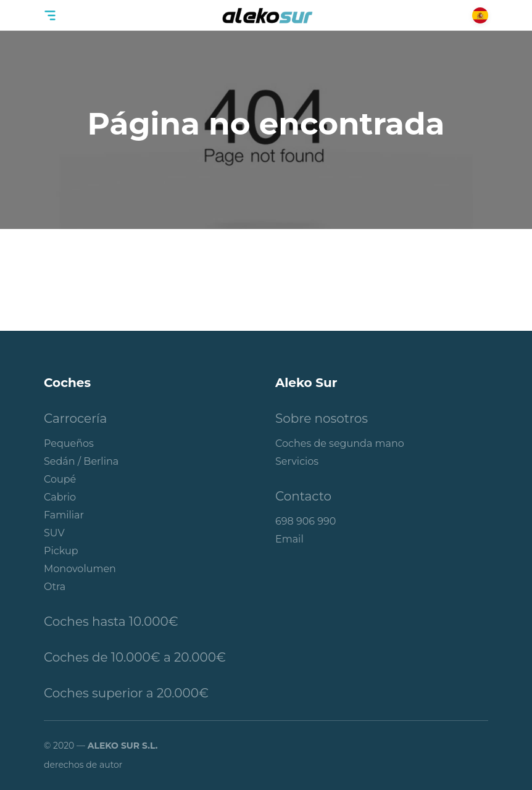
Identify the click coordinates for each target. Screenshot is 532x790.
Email (289, 539)
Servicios (297, 461)
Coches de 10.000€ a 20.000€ (135, 657)
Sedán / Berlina (81, 461)
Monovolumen (80, 569)
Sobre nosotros (322, 418)
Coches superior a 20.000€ (126, 693)
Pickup (61, 551)
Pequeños (69, 443)
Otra (55, 587)
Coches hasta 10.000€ (111, 622)
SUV (54, 533)
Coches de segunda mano (340, 443)
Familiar (64, 515)
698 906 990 (305, 521)
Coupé (60, 479)
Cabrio (60, 497)
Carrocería (75, 418)
